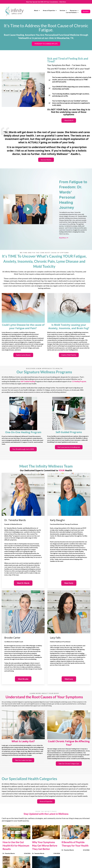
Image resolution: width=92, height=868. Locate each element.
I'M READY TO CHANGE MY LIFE (46, 44)
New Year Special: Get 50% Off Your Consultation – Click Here (46, 2)
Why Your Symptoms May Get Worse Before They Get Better (45, 846)
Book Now (86, 11)
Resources (73, 10)
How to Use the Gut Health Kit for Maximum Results (16, 846)
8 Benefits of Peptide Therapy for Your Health (75, 844)
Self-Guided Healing (28, 381)
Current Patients (71, 12)
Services (62, 10)
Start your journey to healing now (69, 447)
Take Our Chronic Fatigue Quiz (69, 764)
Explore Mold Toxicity (69, 355)
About (36, 10)
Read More (64, 238)
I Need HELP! (69, 120)
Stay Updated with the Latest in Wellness (46, 814)
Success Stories (46, 160)
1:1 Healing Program (79, 381)
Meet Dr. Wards (23, 583)
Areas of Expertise (49, 10)
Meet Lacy (69, 679)
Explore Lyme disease (23, 355)
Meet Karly (69, 583)
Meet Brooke (23, 679)
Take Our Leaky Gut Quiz (23, 760)
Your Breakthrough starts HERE (23, 449)
